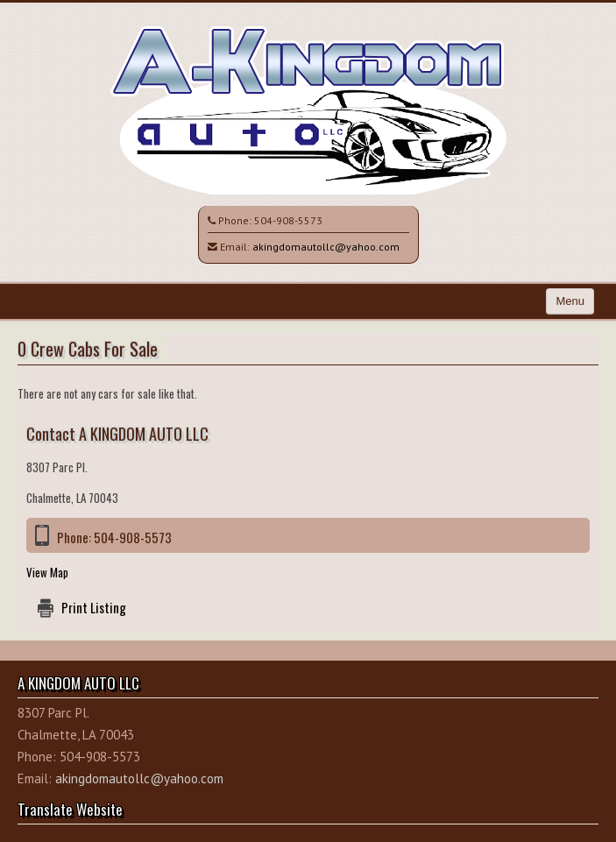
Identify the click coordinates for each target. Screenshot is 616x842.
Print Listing (94, 607)
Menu (570, 301)
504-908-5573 (288, 220)
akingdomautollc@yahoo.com (326, 247)
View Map (47, 572)
